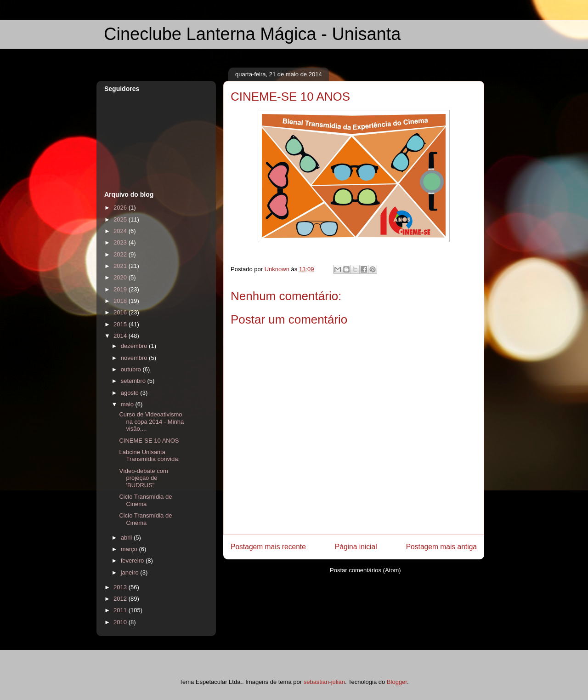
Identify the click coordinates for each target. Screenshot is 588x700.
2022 (121, 254)
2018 (121, 301)
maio (128, 404)
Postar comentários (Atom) (365, 570)
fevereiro (133, 561)
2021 (121, 266)
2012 (121, 599)
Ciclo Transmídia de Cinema (145, 500)
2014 (121, 336)
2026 (121, 208)
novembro (135, 358)
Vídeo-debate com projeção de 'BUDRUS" (143, 478)
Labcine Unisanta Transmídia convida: (149, 456)
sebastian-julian (324, 682)
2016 (121, 312)
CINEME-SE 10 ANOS (149, 441)
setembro (134, 381)
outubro (132, 369)
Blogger (397, 682)
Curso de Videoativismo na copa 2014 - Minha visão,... (151, 421)
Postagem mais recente (268, 547)
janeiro (131, 572)
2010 (121, 622)
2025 (121, 219)
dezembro (135, 346)
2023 (121, 242)
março (130, 549)
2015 (121, 324)
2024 (121, 231)
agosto (131, 393)
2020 (121, 277)
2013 (121, 587)
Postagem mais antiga (441, 547)
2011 (121, 610)
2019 (121, 289)
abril (127, 538)
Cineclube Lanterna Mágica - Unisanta (252, 34)
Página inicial (356, 547)
